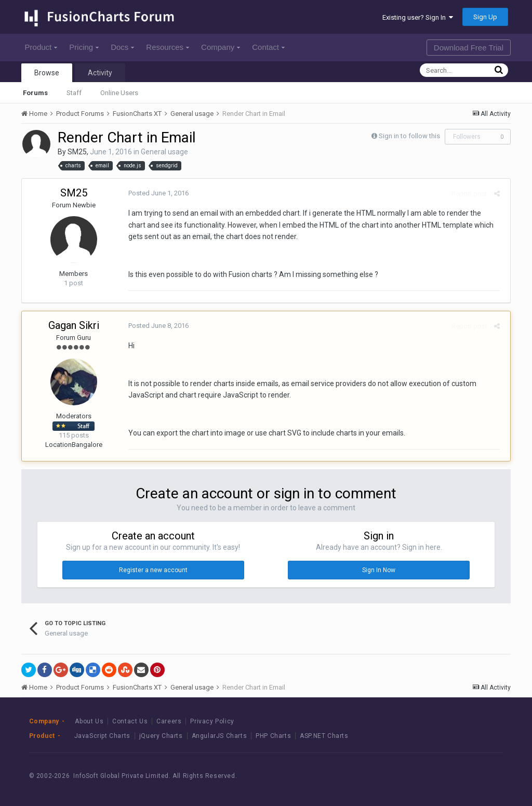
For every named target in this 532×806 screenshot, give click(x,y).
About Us (89, 721)
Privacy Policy (212, 721)
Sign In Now (379, 570)
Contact (268, 47)
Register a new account (153, 570)
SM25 (77, 152)
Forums (35, 93)
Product (41, 47)
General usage (164, 152)
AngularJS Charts (220, 736)
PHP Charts (273, 736)
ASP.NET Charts (324, 736)
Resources (168, 47)
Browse (47, 73)
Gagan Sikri (74, 325)
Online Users (119, 93)
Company (221, 47)
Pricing (84, 47)
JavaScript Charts (102, 736)
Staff (74, 93)
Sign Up (485, 17)
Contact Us (130, 721)
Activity (100, 73)
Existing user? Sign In (418, 17)
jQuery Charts (161, 736)
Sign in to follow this (409, 136)
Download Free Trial (469, 48)
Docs (122, 47)
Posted (156, 193)
